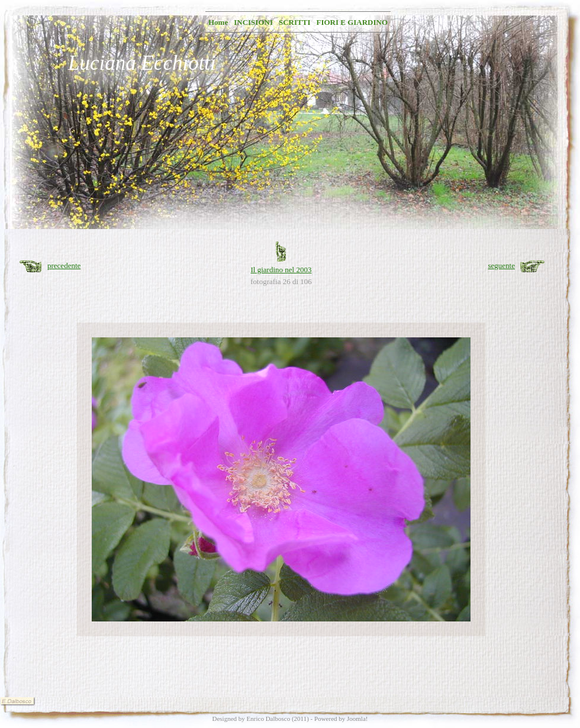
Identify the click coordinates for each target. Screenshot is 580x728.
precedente (64, 265)
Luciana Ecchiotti (142, 63)
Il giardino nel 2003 (281, 270)
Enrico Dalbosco (269, 719)
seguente (502, 265)
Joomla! (357, 719)
